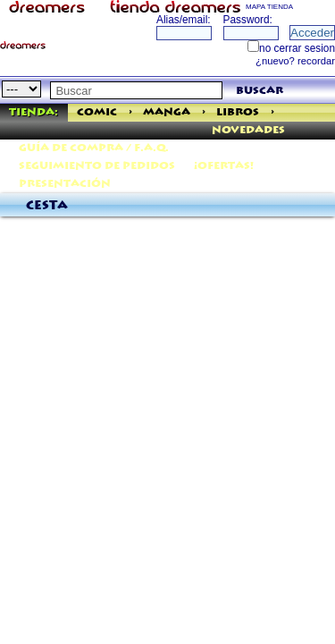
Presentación (65, 184)
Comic (97, 112)
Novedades (248, 130)
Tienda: (33, 112)
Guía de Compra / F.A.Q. (94, 148)
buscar (260, 91)
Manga (167, 112)
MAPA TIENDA (269, 7)
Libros (238, 112)
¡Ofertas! (224, 166)
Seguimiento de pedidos (97, 166)
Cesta (47, 206)
